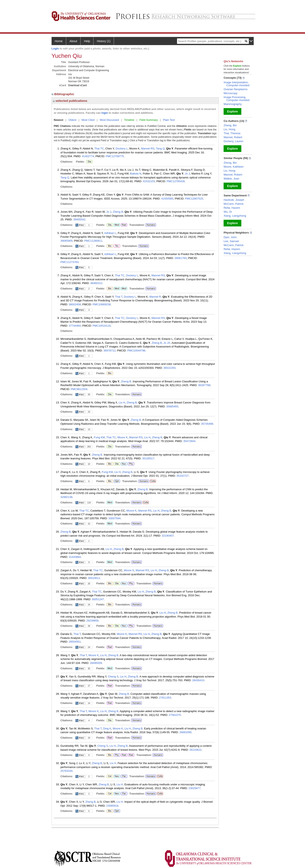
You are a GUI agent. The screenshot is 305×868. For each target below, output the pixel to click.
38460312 (96, 283)
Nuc (124, 464)
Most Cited (88, 120)
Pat (123, 776)
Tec (117, 246)
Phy (130, 464)
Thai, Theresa (232, 133)
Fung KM (99, 437)
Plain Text (169, 120)
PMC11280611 (93, 241)
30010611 (94, 578)
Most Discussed (109, 120)
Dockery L (122, 148)
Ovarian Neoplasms (235, 89)
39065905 (67, 241)
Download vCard (78, 85)
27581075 (175, 715)
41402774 (88, 156)
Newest (59, 120)
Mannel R (155, 297)
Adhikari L (110, 233)
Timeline (129, 120)
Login (55, 49)
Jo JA (167, 343)
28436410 (198, 680)
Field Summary (149, 120)
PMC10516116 (102, 326)
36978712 (109, 351)
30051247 (98, 599)
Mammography (233, 104)
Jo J (187, 174)
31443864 (75, 557)
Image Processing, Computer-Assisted (237, 99)
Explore (232, 111)
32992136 (67, 497)
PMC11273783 (70, 262)
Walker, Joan (231, 179)
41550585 (167, 199)
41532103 (149, 181)
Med (117, 225)
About (73, 41)
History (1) (104, 41)
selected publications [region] (70, 101)
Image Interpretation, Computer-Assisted (237, 84)
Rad (123, 225)
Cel (110, 776)
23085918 (112, 806)
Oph (117, 481)
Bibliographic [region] (63, 94)
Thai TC (99, 148)
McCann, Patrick (233, 204)
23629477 (195, 788)
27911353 (165, 698)
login (105, 113)
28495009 (96, 663)
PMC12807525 (194, 199)
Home (59, 41)
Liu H (122, 402)
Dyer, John (230, 237)
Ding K (107, 728)
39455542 (79, 219)
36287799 (204, 385)
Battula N (136, 174)
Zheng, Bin (230, 125)
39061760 (181, 258)
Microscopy (230, 93)
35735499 (207, 424)
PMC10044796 (136, 351)
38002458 (75, 304)
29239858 (92, 621)
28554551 (75, 642)
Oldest (72, 120)
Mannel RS (148, 148)
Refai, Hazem (232, 208)
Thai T (119, 297)
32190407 (168, 536)
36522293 (170, 368)
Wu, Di (228, 212)
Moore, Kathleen (233, 167)
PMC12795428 (176, 181)
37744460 (75, 326)
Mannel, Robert (233, 137)
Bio (110, 246)
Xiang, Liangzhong (235, 216)
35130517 (148, 458)
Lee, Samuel (231, 241)
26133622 (195, 750)
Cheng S (113, 677)
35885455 (172, 406)
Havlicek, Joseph (234, 200)
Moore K (122, 437)
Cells (153, 481)
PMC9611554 (79, 389)
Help (87, 41)
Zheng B (118, 212)
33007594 (114, 518)
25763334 (67, 771)
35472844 (189, 441)
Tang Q (160, 148)
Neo (117, 776)
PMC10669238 (102, 304)
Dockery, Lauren (233, 141)
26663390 (185, 732)
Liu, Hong (229, 129)
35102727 (182, 476)
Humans (151, 225)
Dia (89, 162)
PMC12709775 (115, 156)
